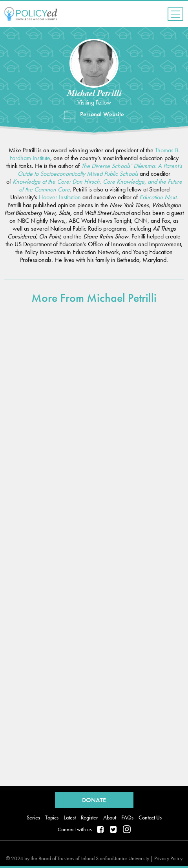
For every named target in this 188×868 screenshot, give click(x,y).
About (110, 817)
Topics (52, 817)
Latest (70, 817)
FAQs (127, 817)
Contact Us (150, 817)
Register (89, 817)
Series (33, 817)
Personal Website (102, 114)
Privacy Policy (168, 858)
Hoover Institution (60, 197)
